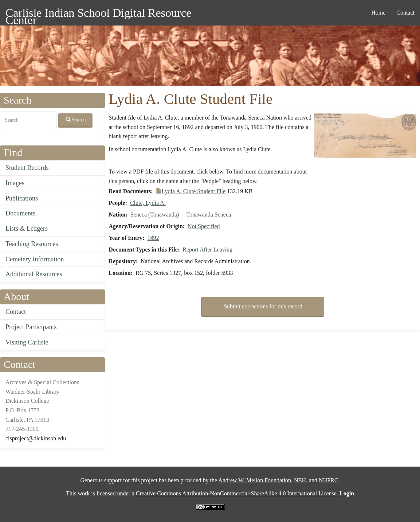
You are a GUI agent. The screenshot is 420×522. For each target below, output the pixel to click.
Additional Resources (34, 274)
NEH (300, 480)
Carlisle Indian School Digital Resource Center (98, 14)
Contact (405, 13)
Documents (20, 213)
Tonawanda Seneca (209, 215)
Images (15, 183)
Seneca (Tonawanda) (155, 215)
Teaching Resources (32, 244)
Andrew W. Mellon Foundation (255, 480)
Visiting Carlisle (27, 342)
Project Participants (31, 327)
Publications (22, 198)
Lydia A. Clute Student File (194, 191)
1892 (153, 238)
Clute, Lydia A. (148, 203)
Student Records (27, 168)
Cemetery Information (35, 259)
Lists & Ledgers (27, 229)
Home (378, 13)
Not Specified (204, 226)
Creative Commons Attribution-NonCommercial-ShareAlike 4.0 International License (236, 493)
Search (76, 120)
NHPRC (328, 480)
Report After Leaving (207, 250)
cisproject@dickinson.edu (36, 438)
